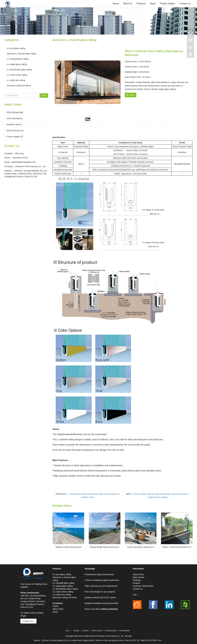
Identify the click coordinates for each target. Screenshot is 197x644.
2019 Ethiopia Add (15, 112)
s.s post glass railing (16, 48)
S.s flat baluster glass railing (65, 589)
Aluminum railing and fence (65, 597)
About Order (58, 609)
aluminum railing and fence (19, 86)
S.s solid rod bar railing (63, 592)
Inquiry (131, 95)
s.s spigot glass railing (17, 64)
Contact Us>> (28, 621)
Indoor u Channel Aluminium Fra (177, 547)
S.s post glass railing (62, 574)
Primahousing (111, 631)
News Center (139, 577)
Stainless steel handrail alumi (68, 547)
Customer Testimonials (143, 586)
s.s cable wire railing (16, 80)
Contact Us (138, 589)
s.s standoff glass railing (18, 59)
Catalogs (137, 580)
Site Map (128, 636)
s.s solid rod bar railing (17, 75)
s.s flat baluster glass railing (19, 70)
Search (44, 96)
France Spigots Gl (15, 137)
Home (116, 4)
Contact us (185, 4)
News (153, 4)
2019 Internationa (14, 118)
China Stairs (97, 631)
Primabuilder (125, 631)
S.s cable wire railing (62, 595)
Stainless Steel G (14, 124)
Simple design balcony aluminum (104, 547)
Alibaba (76, 631)
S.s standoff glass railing (63, 583)
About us (128, 4)
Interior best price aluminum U (141, 547)
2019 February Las (15, 131)
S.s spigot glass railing (63, 586)
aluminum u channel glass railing (22, 54)
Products (141, 4)
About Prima (138, 574)
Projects (137, 583)
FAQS (55, 612)
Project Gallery (168, 4)
